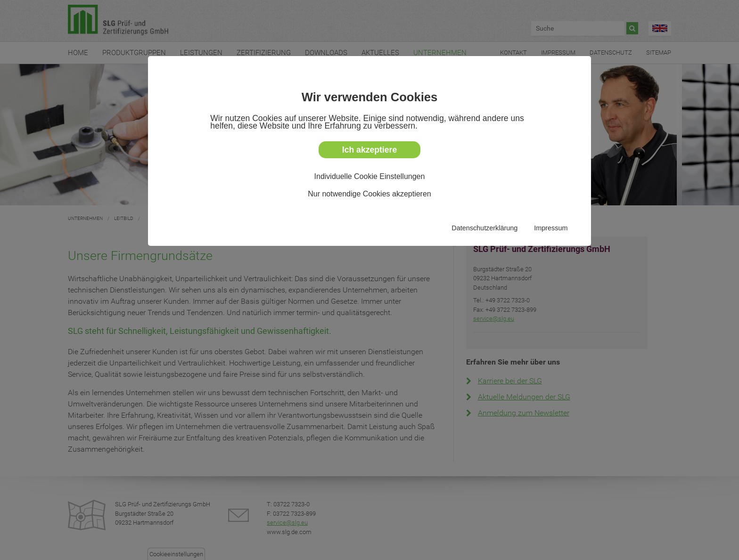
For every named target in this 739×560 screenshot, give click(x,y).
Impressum (551, 228)
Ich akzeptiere (369, 150)
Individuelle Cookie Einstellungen (370, 176)
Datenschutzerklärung (484, 228)
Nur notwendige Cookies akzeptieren (369, 194)
